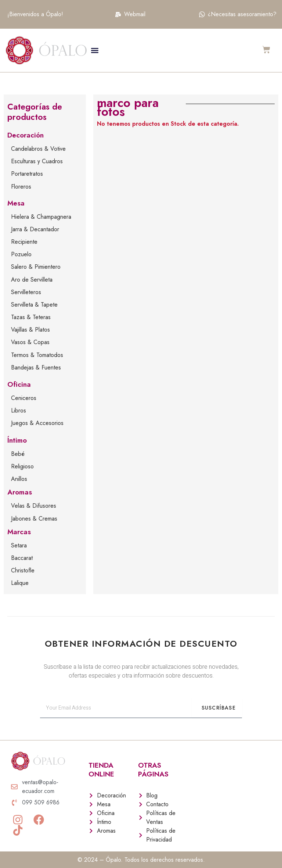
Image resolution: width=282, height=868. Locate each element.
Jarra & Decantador (35, 229)
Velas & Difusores (34, 506)
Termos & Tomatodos (37, 355)
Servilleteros (26, 292)
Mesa (16, 203)
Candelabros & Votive (38, 149)
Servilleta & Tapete (34, 305)
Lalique (20, 583)
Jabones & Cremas (34, 519)
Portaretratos (27, 174)
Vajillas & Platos (30, 330)
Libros (19, 410)
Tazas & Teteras (31, 317)
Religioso (22, 466)
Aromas (20, 492)
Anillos (19, 479)
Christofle (23, 570)
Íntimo (17, 440)
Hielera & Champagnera (41, 217)
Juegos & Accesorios (37, 423)
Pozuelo (21, 254)
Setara (19, 545)
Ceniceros (24, 398)
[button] (95, 50)
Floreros (21, 187)
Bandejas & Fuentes (36, 367)
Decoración (26, 135)
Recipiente (24, 242)
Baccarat (22, 558)
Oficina (19, 384)
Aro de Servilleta (32, 280)
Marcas (19, 532)
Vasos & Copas (30, 342)
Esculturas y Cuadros (37, 161)
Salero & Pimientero (36, 267)
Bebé (18, 454)
